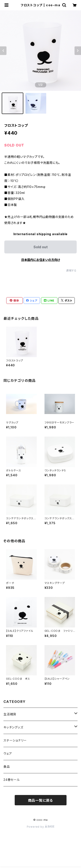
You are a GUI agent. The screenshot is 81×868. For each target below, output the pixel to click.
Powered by (41, 827)
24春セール (12, 780)
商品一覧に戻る (41, 800)
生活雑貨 (10, 714)
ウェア (8, 753)
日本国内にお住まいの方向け (41, 260)
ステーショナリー (15, 740)
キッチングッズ (13, 727)
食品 (7, 767)
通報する (71, 270)
